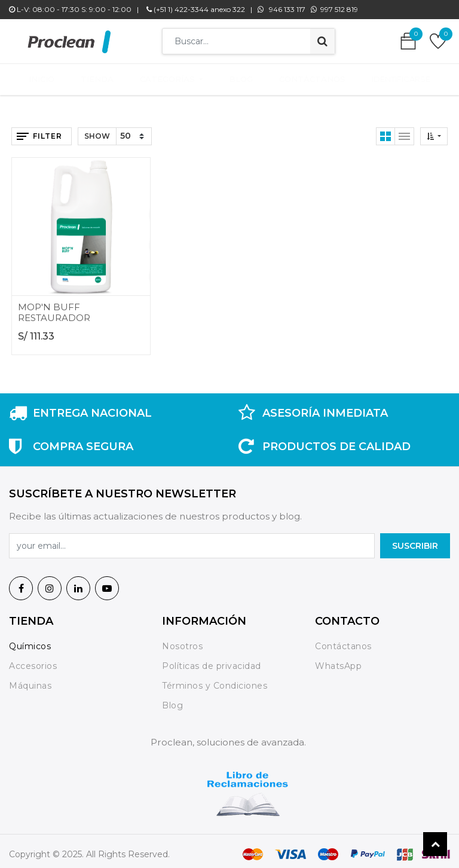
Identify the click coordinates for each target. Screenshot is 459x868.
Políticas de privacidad (212, 660)
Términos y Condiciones (215, 680)
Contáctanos (343, 640)
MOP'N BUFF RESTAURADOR (54, 306)
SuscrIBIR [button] (415, 540)
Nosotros (184, 640)
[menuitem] (50, 77)
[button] (434, 130)
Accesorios (33, 660)
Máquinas (30, 680)
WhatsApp (338, 660)
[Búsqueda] (322, 41)
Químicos (30, 640)
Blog (172, 699)
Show (97, 130)
